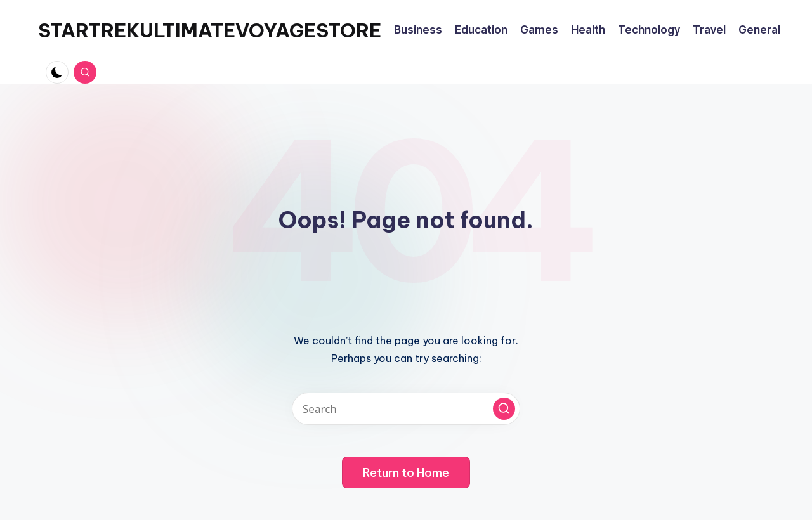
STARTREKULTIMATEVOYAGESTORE (210, 30)
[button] (504, 409)
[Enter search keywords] (406, 409)
